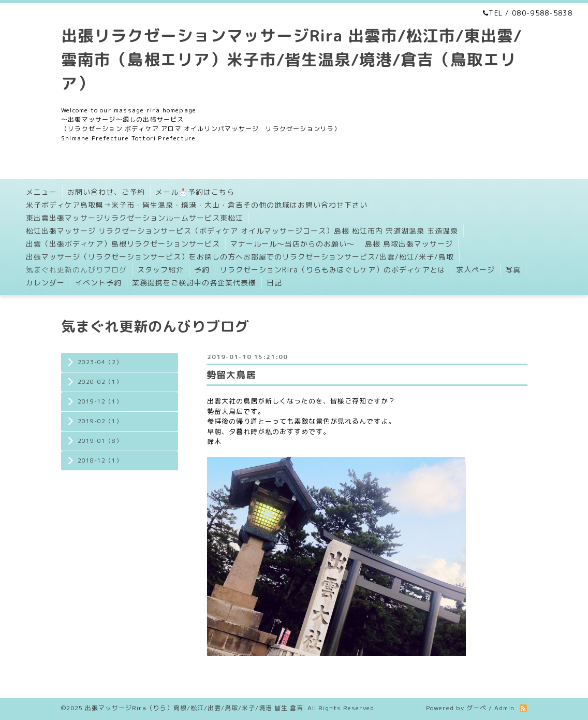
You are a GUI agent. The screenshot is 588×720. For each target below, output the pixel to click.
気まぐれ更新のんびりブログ (76, 270)
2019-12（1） (100, 401)
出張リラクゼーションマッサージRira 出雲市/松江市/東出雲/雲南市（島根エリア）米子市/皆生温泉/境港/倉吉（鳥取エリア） (291, 59)
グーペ (476, 708)
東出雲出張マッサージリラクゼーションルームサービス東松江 (135, 218)
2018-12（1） (100, 460)
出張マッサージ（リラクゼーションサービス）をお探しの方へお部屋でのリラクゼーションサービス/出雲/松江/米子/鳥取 (240, 257)
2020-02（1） (100, 382)
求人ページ (475, 270)
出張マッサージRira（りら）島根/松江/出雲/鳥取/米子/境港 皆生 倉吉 (194, 708)
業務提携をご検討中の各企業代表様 (194, 283)
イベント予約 (98, 283)
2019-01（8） (100, 441)
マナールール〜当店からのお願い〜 (292, 244)
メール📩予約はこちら (195, 192)
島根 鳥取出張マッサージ (409, 244)
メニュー (41, 192)
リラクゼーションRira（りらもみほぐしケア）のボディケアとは (333, 270)
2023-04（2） (100, 362)
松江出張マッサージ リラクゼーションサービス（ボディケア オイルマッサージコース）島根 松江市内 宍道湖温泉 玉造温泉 (242, 231)
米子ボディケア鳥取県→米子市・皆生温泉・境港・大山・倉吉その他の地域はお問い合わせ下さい (197, 205)
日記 (274, 283)
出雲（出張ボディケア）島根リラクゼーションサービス (123, 244)
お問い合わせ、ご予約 (106, 192)
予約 (202, 270)
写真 (513, 270)
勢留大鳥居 (231, 375)
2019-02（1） (100, 421)
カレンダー (45, 283)
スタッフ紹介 (160, 270)
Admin (504, 708)
